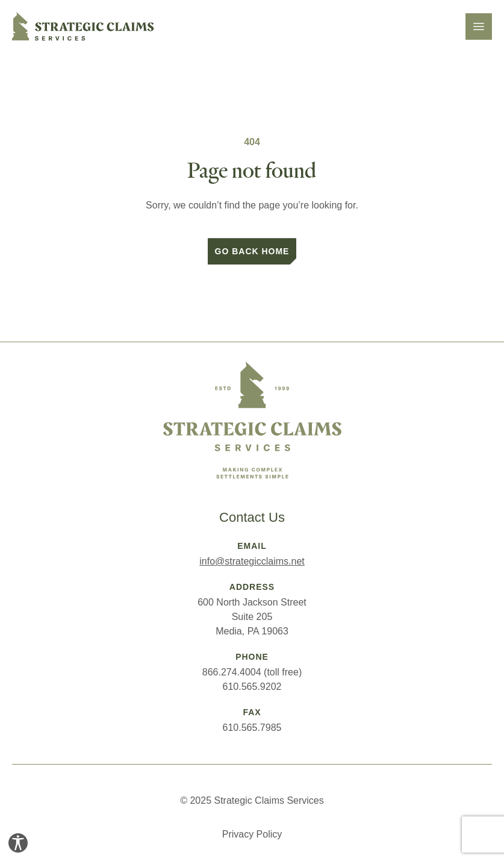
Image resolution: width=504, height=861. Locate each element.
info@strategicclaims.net (252, 561)
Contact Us (252, 517)
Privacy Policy (252, 834)
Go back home (252, 251)
